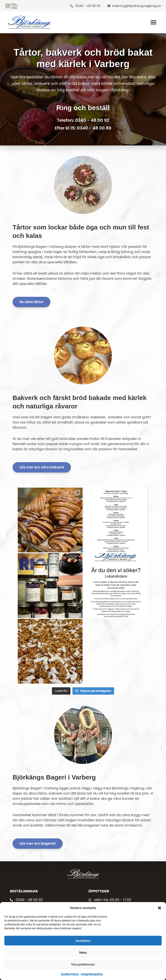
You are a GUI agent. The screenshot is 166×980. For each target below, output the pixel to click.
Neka (83, 953)
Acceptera (83, 941)
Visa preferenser (83, 964)
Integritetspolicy (92, 974)
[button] (160, 908)
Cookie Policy (70, 974)
